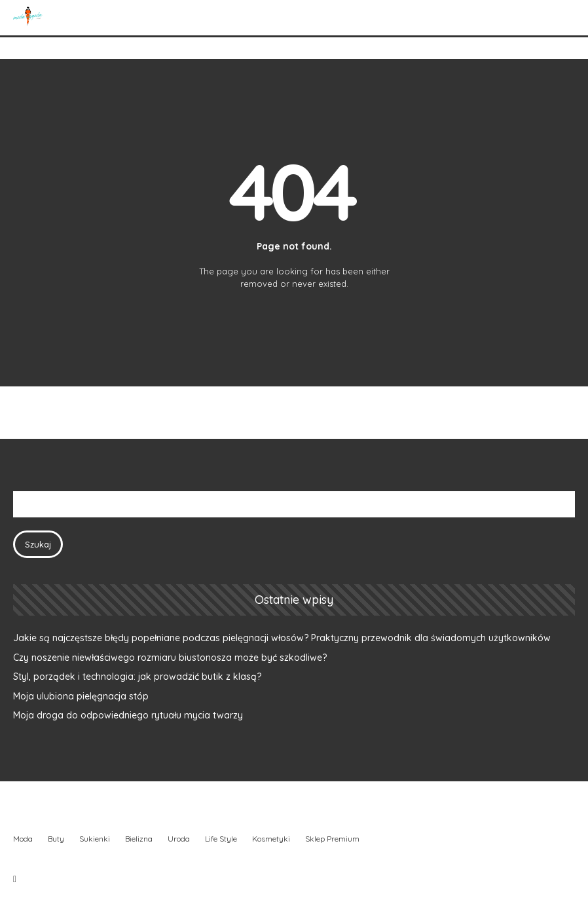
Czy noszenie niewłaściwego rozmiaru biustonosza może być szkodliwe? (170, 658)
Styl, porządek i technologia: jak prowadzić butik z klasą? (137, 677)
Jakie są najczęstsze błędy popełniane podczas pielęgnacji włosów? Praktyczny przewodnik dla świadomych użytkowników (282, 638)
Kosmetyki (271, 839)
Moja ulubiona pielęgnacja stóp (81, 696)
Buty (56, 839)
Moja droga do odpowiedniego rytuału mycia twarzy (128, 715)
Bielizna (139, 839)
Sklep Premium (332, 839)
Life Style (221, 839)
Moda (23, 839)
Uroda (179, 839)
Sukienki (95, 839)
